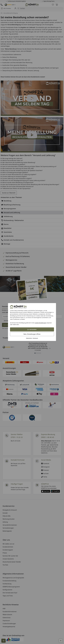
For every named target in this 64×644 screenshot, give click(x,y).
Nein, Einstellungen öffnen (32, 334)
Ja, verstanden (32, 329)
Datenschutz (29, 338)
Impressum (35, 338)
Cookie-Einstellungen (40, 323)
